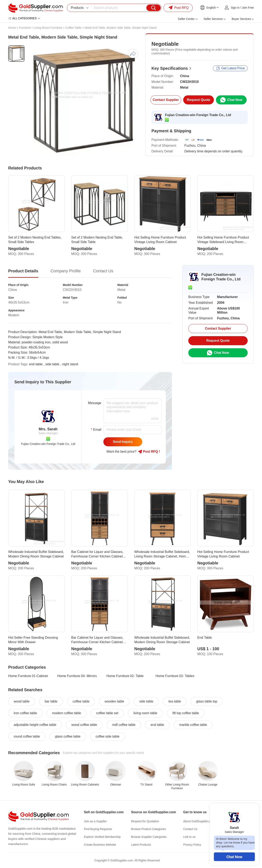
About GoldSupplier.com (199, 821)
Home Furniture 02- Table (125, 676)
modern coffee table (67, 713)
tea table (175, 701)
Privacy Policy (192, 845)
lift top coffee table (186, 713)
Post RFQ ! (149, 452)
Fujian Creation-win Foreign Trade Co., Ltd (198, 115)
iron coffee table (25, 713)
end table (157, 725)
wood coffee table (84, 725)
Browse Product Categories (148, 829)
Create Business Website (100, 845)
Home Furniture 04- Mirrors (77, 676)
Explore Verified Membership (102, 837)
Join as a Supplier (95, 821)
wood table (22, 701)
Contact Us (190, 829)
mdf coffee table (124, 725)
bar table (51, 701)
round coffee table (27, 736)
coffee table (81, 701)
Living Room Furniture (48, 28)
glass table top (207, 701)
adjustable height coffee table (35, 725)
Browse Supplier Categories (149, 837)
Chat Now (234, 857)
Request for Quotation (145, 821)
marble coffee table (193, 725)
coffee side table (107, 736)
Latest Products (141, 845)
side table (146, 701)
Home (12, 28)
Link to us (189, 837)
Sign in (235, 8)
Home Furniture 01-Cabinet (28, 676)
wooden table (114, 701)
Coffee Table (73, 28)
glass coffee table (68, 736)
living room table (145, 713)
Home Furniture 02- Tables (175, 676)
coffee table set (107, 713)
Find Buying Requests (98, 829)
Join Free (248, 8)
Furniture (25, 28)
